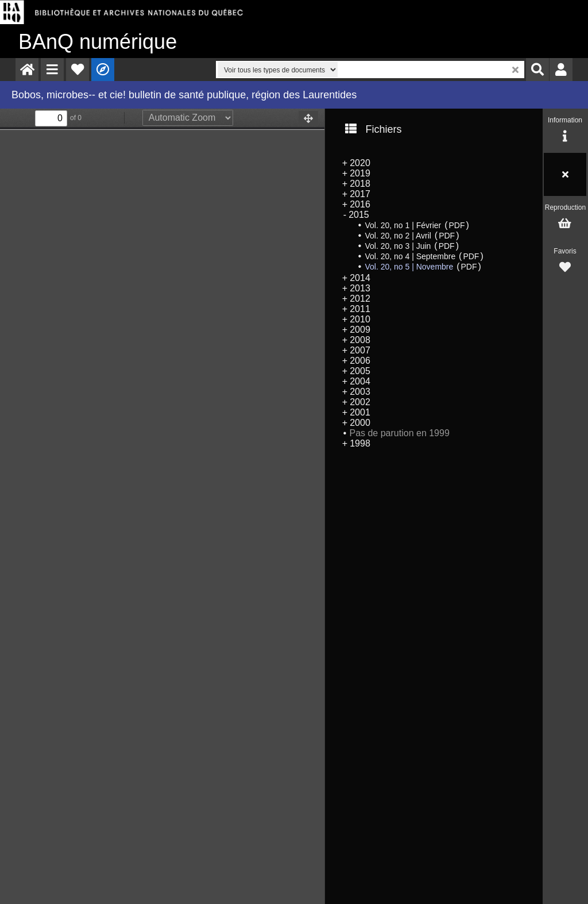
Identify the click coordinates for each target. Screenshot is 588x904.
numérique (98, 42)
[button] (52, 70)
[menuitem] (27, 70)
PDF (457, 225)
